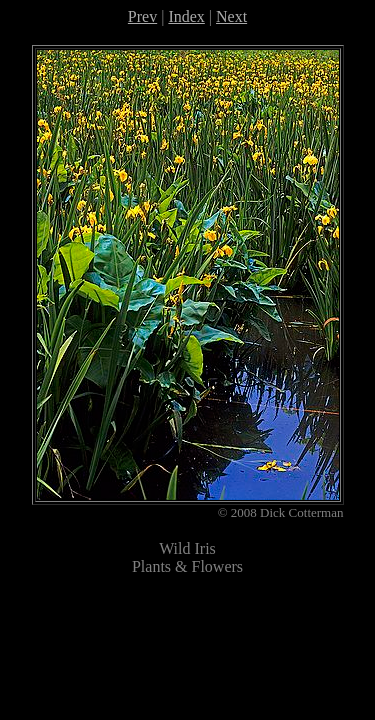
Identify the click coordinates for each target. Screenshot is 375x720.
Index (186, 16)
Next (231, 16)
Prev (142, 16)
